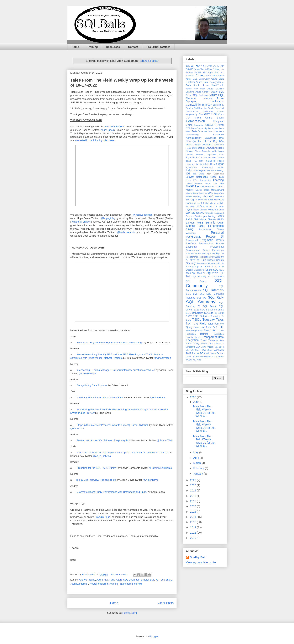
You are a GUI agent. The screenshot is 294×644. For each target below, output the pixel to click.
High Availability (202, 164)
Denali (202, 148)
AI (195, 69)
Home (75, 47)
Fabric (199, 158)
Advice (190, 69)
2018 (194, 496)
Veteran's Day (193, 347)
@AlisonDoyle (151, 480)
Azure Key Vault (195, 89)
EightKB (190, 158)
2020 (194, 485)
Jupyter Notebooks (197, 177)
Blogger (154, 636)
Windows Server (215, 353)
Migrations (214, 203)
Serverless (202, 263)
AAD (210, 66)
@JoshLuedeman (143, 215)
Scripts (220, 260)
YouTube (197, 360)
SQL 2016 (197, 276)
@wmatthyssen (162, 358)
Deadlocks (207, 145)
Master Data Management (210, 190)
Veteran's (219, 344)
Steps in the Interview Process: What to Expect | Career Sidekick (112, 425)
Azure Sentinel (203, 92)
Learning (219, 180)
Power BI (215, 236)
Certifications (192, 111)
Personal (217, 233)
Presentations (206, 244)
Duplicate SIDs (215, 154)
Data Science (199, 131)
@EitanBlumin (158, 397)
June (197, 402)
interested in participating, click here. (95, 140)
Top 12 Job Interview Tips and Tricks (96, 480)
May (196, 452)
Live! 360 (218, 184)
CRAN (221, 125)
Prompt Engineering (213, 250)
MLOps (200, 206)
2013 (194, 522)
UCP (211, 344)
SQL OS (202, 298)
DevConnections (215, 148)
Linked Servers (194, 184)
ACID (216, 66)
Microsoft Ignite (201, 203)
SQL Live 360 (195, 294)
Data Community (199, 128)
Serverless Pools (216, 263)
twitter (204, 344)
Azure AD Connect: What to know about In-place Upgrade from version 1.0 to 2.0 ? (122, 453)
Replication (204, 257)
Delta (195, 148)
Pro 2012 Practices (158, 47)
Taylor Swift (212, 327)
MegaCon (219, 193)
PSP (188, 254)
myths (189, 210)
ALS (212, 69)
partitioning (209, 216)
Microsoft (208, 196)
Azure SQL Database (128, 580)
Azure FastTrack (105, 580)
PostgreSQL (193, 237)
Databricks (210, 138)
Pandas (198, 216)
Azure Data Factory (206, 82)
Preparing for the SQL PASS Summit (97, 468)
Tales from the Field (114, 126)
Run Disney (208, 260)
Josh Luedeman (79, 584)
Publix (194, 254)
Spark (209, 270)
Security (191, 263)
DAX (221, 138)
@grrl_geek (107, 130)
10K (188, 66)
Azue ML (190, 76)
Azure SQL (217, 92)
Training (92, 47)
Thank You (210, 330)
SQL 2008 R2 (199, 273)
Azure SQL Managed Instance (205, 97)
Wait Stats (207, 350)
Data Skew (213, 131)
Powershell (192, 240)
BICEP (209, 105)
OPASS (190, 213)
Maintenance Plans (213, 187)
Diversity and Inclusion (213, 151)
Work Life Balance (195, 357)
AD (222, 66)
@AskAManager (88, 373)
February (199, 468)
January (198, 474)
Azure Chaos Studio (214, 76)
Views (204, 347)
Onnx (221, 210)
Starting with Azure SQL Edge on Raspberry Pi (102, 440)
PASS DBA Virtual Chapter (201, 219)
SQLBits (209, 313)
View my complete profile (201, 562)
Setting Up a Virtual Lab (201, 267)
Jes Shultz (167, 580)
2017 (194, 501)
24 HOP (197, 66)
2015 (194, 512)
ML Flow (190, 206)
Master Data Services (196, 193)
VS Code (195, 350)
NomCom (213, 210)
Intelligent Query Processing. (210, 170)
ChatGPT (204, 114)
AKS (207, 69)
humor (220, 164)
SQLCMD (219, 313)
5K (205, 66)
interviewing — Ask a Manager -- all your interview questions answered (116, 370)
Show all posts (149, 61)
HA (195, 161)
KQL (195, 180)
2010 (194, 538)
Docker (189, 154)
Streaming (113, 584)
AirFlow (201, 69)
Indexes (191, 170)
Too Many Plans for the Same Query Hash (100, 397)
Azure (199, 75)
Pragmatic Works (212, 240)
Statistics (204, 316)
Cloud (198, 118)
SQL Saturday (201, 302)
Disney (198, 151)
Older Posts (166, 603)
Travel (204, 340)
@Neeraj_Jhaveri (81, 222)
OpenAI (200, 213)
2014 (194, 517)
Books (216, 105)
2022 (194, 480)
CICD (214, 114)
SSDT (189, 316)
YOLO (189, 360)
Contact (133, 47)
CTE (188, 128)
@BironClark (77, 428)
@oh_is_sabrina (102, 456)
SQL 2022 (208, 276)
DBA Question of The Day (202, 141)
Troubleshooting (216, 340)
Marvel (190, 190)
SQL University (194, 313)
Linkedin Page (102, 517)
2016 (194, 506)
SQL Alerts (218, 276)
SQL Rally (216, 297)
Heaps (221, 161)
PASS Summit (206, 223)
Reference (193, 257)
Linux (208, 184)
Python (220, 254)
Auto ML (219, 72)
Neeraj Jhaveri (98, 584)
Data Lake (213, 128)
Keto (188, 180)
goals (189, 161)
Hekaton (190, 164)
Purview (202, 254)
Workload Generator (214, 357)
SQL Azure (196, 281)
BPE (222, 105)
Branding (203, 108)
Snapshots (199, 270)
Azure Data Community (198, 79)
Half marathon (207, 161)
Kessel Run (217, 177)
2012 (194, 527)
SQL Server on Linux (212, 310)
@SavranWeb (165, 440)
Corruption (199, 125)
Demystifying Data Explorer (92, 385)
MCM (211, 193)
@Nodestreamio (126, 232)
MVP (221, 206)
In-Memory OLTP (213, 167)
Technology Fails (194, 330)
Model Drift (212, 206)
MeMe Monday (193, 197)
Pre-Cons (191, 244)
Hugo (213, 164)
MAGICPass (193, 186)
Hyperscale (191, 167)
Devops (190, 151)
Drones (200, 154)
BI (203, 105)
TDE (221, 327)
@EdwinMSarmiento (160, 468)
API (204, 72)
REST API (195, 260)
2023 (194, 397)
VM (188, 350)
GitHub (220, 158)
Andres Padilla (87, 580)
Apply (210, 72)
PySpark (211, 254)
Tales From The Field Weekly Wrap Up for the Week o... (204, 411)
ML (222, 203)
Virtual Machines (215, 347)
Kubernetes (206, 180)
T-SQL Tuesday (203, 320)
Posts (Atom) (130, 613)
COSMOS (211, 125)
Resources (113, 47)
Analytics (219, 69)
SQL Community (205, 283)
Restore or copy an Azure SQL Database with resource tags (110, 342)
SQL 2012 (212, 273)
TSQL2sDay (193, 344)
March (197, 463)
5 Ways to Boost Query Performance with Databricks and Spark (112, 492)
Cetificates (208, 111)
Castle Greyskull (216, 108)
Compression (195, 121)
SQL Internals (213, 290)
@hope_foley (108, 218)
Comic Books (215, 118)
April (196, 458)
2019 (194, 491)
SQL (215, 270)
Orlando (209, 213)
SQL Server (210, 306)
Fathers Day (210, 158)
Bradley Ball (147, 580)
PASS (220, 216)
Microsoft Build (206, 200)
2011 (194, 533)
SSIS (196, 316)
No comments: (120, 574)
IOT (158, 580)
